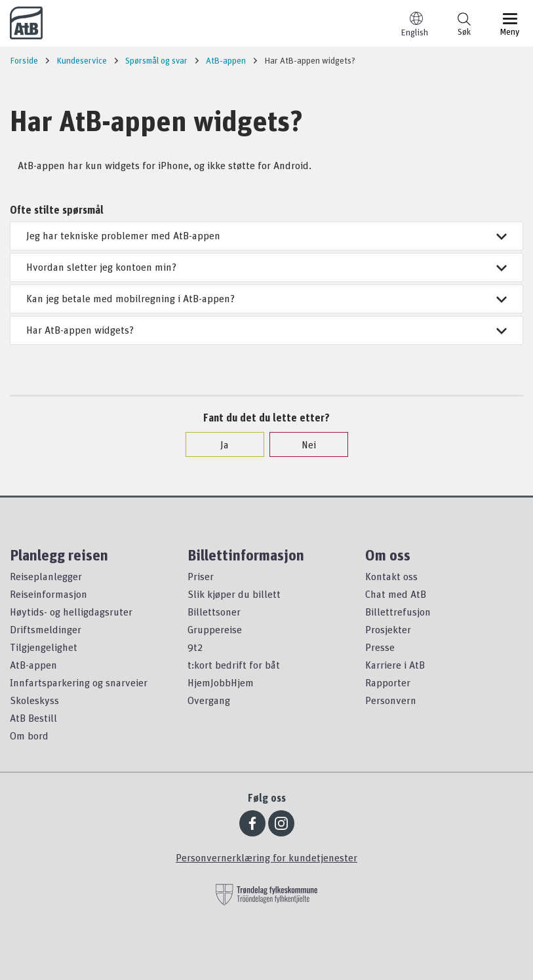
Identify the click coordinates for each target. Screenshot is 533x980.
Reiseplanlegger (46, 576)
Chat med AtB (396, 594)
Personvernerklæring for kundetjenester (266, 857)
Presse (380, 647)
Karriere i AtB (395, 665)
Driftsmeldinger (46, 629)
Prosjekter (388, 629)
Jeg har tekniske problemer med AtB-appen (266, 235)
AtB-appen (33, 665)
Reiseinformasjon (49, 594)
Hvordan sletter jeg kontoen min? (266, 267)
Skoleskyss (34, 700)
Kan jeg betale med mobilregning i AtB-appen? (266, 298)
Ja (218, 444)
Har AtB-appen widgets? (266, 330)
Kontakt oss (391, 576)
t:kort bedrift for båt (234, 665)
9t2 (195, 647)
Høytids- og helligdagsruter (71, 612)
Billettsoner (214, 612)
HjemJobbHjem (221, 682)
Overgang (209, 700)
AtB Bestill (33, 718)
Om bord (29, 735)
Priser (201, 576)
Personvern (391, 700)
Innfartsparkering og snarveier (79, 682)
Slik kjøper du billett (234, 594)
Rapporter (388, 682)
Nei (302, 444)
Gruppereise (215, 629)
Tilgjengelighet (44, 647)
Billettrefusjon (398, 612)
